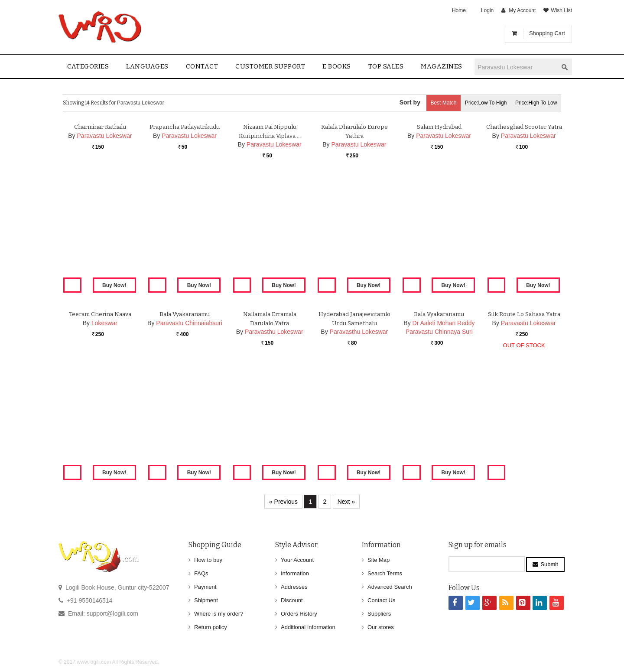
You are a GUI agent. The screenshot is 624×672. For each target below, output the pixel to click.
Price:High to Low (534, 103)
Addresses (294, 587)
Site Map (379, 560)
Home (459, 10)
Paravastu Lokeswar (105, 237)
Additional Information (308, 627)
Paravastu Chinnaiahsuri (189, 424)
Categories (88, 66)
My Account (522, 10)
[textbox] (516, 67)
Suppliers (379, 614)
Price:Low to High (479, 103)
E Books (337, 66)
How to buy (208, 560)
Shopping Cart (547, 33)
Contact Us (381, 600)
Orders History (299, 614)
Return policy (211, 627)
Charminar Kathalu (100, 228)
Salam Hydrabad (439, 228)
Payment (205, 587)
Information (295, 573)
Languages (147, 66)
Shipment (206, 600)
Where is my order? (219, 614)
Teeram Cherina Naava (100, 415)
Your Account (297, 560)
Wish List (561, 10)
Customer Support (270, 66)
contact (202, 66)
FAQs (201, 573)
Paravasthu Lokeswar (274, 433)
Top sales (386, 66)
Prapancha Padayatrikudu (185, 228)
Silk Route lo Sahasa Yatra (524, 415)
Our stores (381, 627)
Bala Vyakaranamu (185, 415)
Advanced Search (390, 587)
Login (487, 10)
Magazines (442, 66)
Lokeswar (104, 424)
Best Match (432, 103)
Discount (292, 600)
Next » (346, 502)
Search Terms (385, 573)
